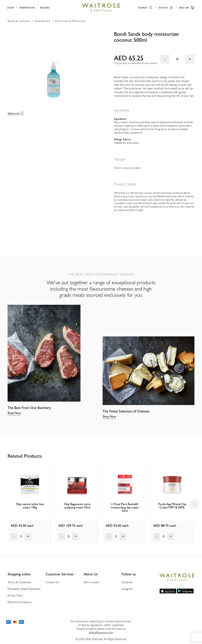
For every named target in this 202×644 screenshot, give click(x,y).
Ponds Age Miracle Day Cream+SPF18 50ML (172, 506)
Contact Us (52, 582)
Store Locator (92, 582)
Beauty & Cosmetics (19, 21)
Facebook (127, 582)
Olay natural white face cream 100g (30, 506)
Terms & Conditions (19, 582)
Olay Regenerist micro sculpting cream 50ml (77, 506)
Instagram (127, 589)
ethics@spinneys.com (101, 632)
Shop (10, 8)
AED (187, 8)
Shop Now (14, 413)
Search (145, 8)
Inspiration (27, 8)
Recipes (45, 8)
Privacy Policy (15, 595)
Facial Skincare (42, 21)
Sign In (166, 8)
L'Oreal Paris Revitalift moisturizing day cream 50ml (125, 508)
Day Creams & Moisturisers (70, 21)
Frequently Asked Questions (24, 589)
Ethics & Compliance (20, 602)
